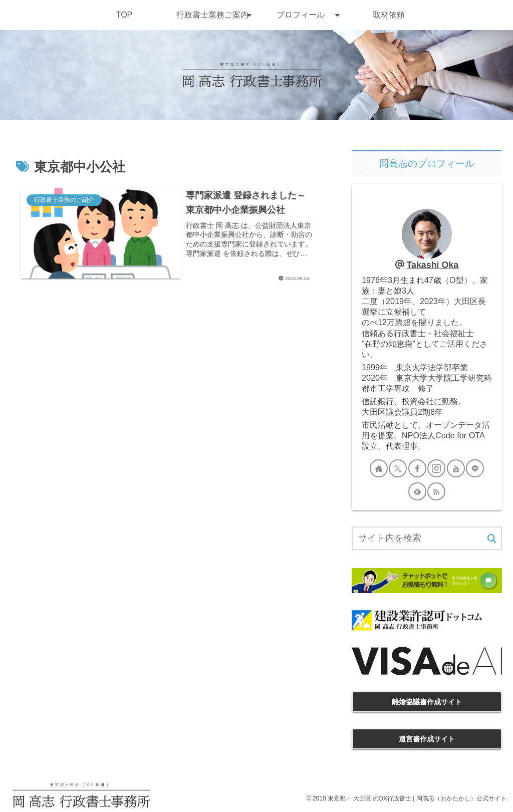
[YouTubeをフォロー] (456, 468)
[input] (427, 538)
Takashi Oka (432, 265)
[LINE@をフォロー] (475, 468)
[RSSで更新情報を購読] (436, 491)
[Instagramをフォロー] (436, 468)
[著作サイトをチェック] (379, 468)
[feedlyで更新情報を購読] (417, 491)
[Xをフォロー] (398, 468)
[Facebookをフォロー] (417, 468)
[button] (492, 539)
